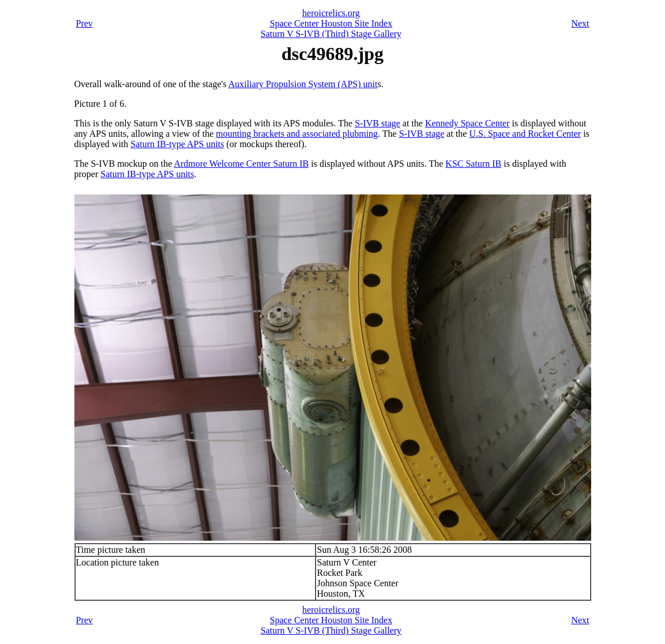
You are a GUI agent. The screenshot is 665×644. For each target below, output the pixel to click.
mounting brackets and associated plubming (297, 134)
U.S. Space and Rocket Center (525, 134)
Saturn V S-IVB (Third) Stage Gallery (331, 34)
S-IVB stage (377, 123)
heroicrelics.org (331, 13)
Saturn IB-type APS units (177, 144)
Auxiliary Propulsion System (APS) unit (303, 84)
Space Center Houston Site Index (331, 23)
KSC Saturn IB (473, 164)
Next (580, 23)
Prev (84, 23)
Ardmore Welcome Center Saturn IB (241, 164)
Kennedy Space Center (467, 123)
